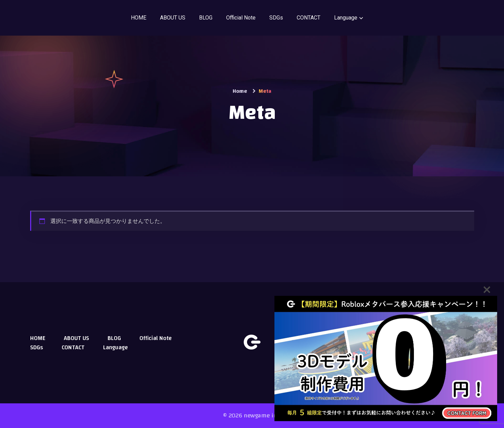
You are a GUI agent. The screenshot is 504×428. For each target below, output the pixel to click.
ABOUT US (173, 18)
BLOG (206, 18)
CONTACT (309, 18)
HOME (139, 18)
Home (240, 91)
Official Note (241, 18)
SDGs (276, 18)
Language (346, 18)
